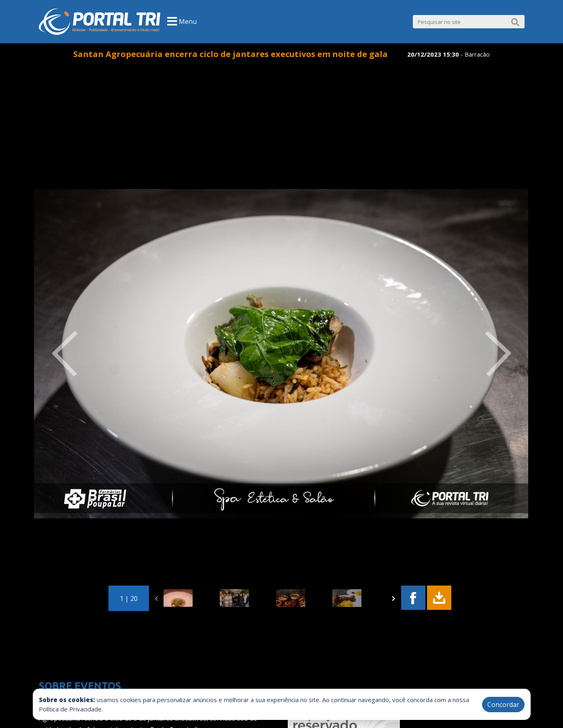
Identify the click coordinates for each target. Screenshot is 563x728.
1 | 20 (129, 599)
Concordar (503, 705)
